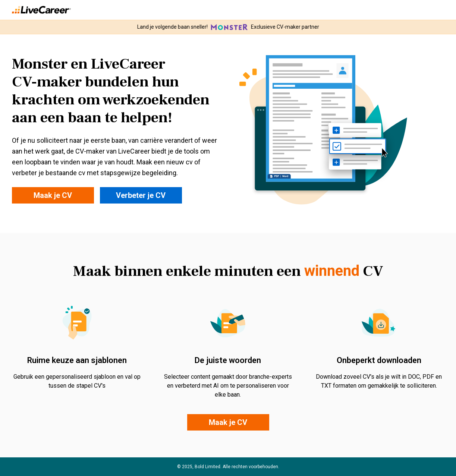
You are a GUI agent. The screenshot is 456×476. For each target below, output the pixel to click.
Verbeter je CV (141, 195)
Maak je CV (53, 195)
